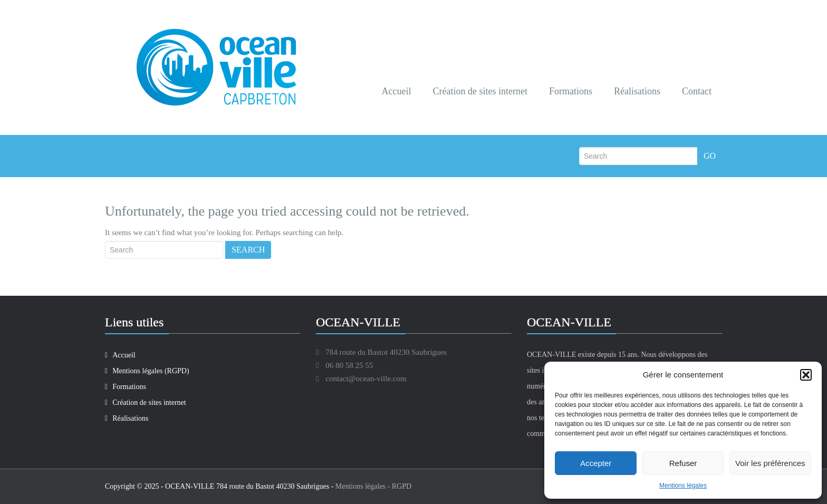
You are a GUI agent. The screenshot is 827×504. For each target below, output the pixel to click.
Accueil (397, 91)
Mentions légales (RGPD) (147, 371)
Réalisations (637, 91)
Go (710, 156)
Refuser (683, 463)
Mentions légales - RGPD (373, 486)
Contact (697, 91)
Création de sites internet (480, 91)
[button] (806, 375)
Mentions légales (683, 486)
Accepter (596, 463)
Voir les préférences (770, 463)
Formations (571, 91)
